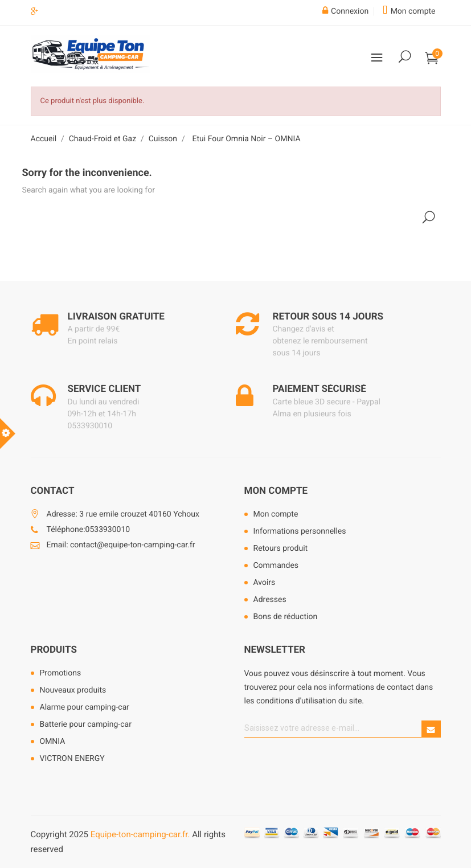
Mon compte (276, 491)
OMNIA (53, 742)
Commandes (276, 566)
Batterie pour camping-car (86, 724)
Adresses (270, 600)
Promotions (61, 673)
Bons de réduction (286, 617)
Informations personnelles (300, 531)
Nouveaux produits (73, 690)
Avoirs (265, 583)
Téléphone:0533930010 (89, 530)
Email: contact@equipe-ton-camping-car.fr (121, 545)
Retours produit (281, 548)
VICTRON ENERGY (72, 759)
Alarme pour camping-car (85, 707)
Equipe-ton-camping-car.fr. (140, 834)
